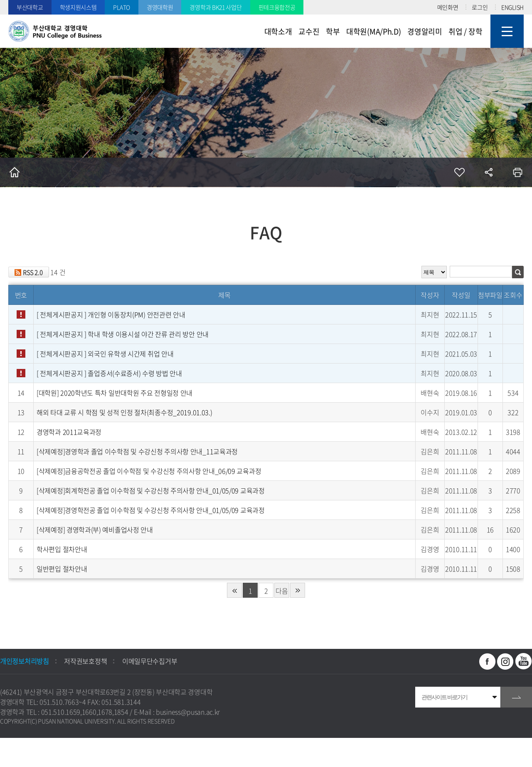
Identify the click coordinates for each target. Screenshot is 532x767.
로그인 (480, 7)
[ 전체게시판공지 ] (111, 314)
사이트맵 (507, 31)
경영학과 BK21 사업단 (216, 7)
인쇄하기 (517, 172)
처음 (234, 590)
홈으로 (15, 172)
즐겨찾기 (459, 172)
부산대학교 (30, 7)
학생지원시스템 (78, 7)
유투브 (524, 661)
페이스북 (488, 661)
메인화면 (448, 7)
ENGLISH (512, 7)
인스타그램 (505, 661)
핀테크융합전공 (277, 7)
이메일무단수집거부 (150, 661)
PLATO (122, 7)
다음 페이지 (282, 592)
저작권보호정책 (85, 661)
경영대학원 (160, 7)
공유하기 (488, 172)
